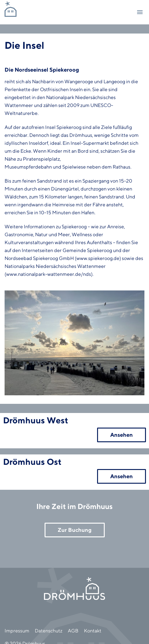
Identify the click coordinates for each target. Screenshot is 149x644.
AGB (73, 631)
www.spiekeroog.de (98, 258)
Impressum (17, 631)
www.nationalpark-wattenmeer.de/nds (49, 274)
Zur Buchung (75, 530)
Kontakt (93, 631)
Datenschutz (49, 631)
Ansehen (122, 435)
